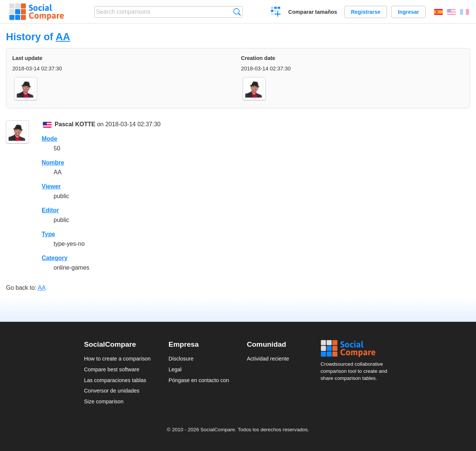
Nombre (53, 163)
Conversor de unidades (112, 391)
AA (63, 37)
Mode (49, 139)
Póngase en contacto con (199, 380)
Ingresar (408, 12)
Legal (175, 369)
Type (48, 234)
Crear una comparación (276, 13)
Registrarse (366, 12)
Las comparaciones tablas (115, 380)
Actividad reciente (268, 359)
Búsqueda (237, 12)
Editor (50, 210)
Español (438, 12)
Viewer (51, 186)
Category (55, 258)
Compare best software (112, 369)
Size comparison (104, 401)
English (451, 12)
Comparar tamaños (313, 12)
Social (356, 349)
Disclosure (181, 359)
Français (464, 12)
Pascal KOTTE (75, 124)
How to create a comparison (117, 359)
